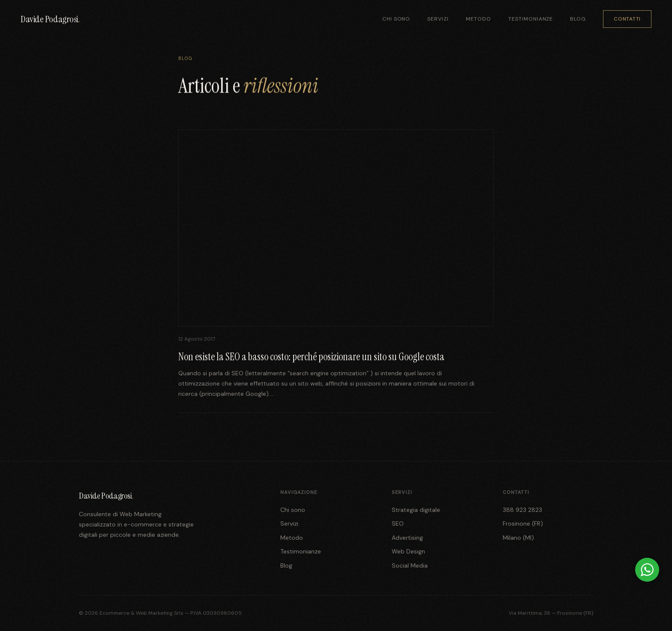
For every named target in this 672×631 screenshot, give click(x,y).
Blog (578, 19)
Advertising (407, 538)
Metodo (478, 19)
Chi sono (396, 19)
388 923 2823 (522, 510)
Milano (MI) (518, 538)
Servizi (438, 19)
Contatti (627, 19)
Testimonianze (531, 19)
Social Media (410, 565)
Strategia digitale (416, 510)
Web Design (408, 551)
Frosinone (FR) (523, 523)
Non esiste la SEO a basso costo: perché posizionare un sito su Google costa (311, 357)
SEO (398, 523)
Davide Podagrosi (50, 19)
